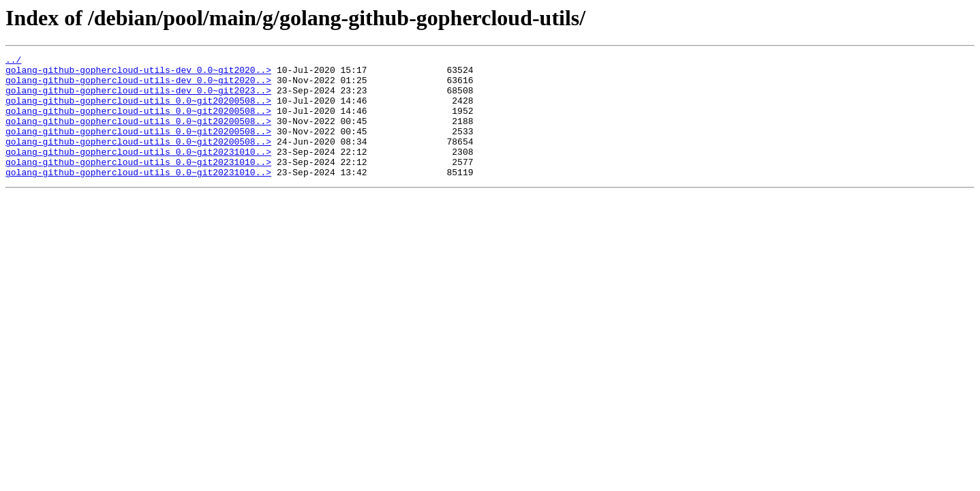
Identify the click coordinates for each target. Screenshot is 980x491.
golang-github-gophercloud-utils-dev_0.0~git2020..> (138, 74)
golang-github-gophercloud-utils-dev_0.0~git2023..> (138, 98)
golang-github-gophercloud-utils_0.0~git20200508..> (138, 110)
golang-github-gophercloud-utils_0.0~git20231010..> (138, 172)
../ (13, 61)
